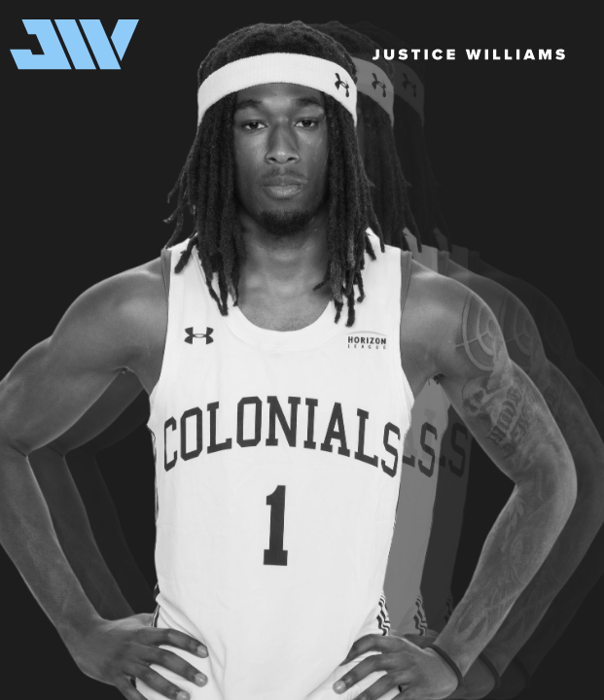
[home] (70, 45)
